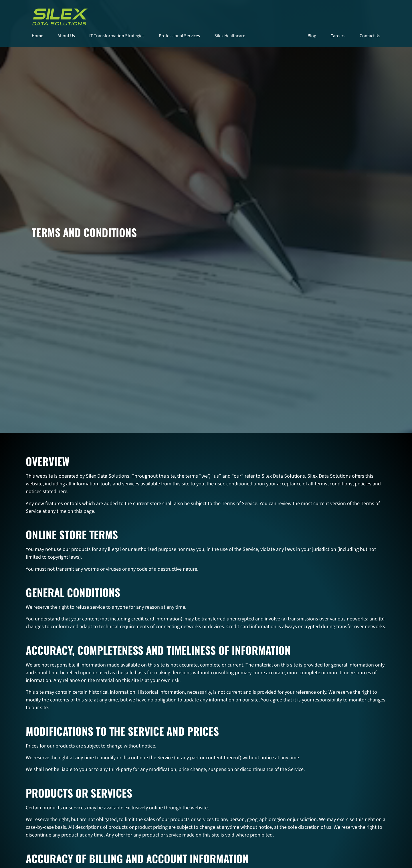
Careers (338, 36)
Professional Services (179, 36)
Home (37, 36)
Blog (312, 36)
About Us (66, 36)
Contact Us (370, 36)
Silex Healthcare (230, 36)
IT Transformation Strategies (117, 36)
